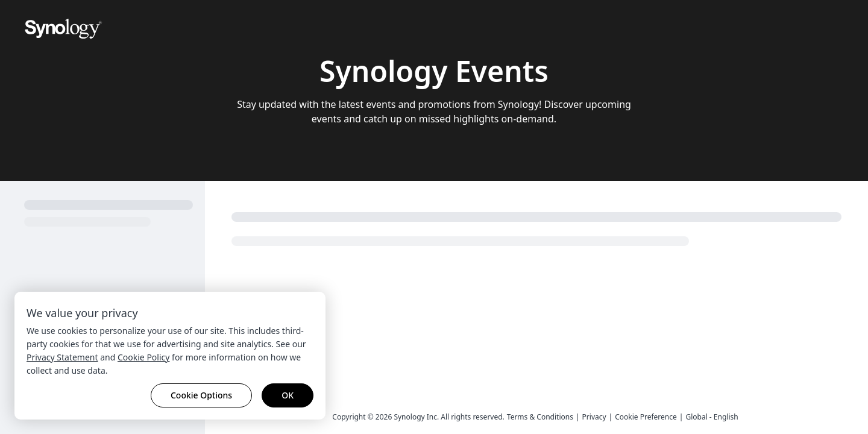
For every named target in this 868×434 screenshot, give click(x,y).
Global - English (712, 417)
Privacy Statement (62, 357)
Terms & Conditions (540, 417)
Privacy (594, 417)
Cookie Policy (143, 357)
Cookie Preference (646, 417)
